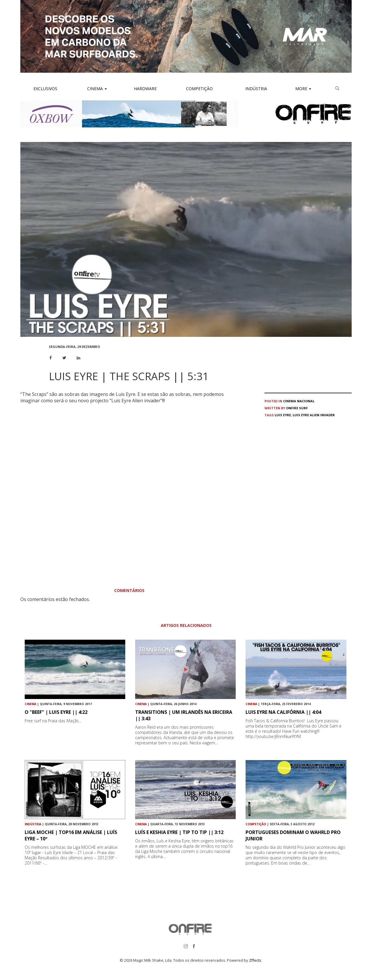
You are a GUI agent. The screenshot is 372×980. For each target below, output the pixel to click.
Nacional (306, 401)
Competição (199, 89)
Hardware (145, 89)
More (303, 89)
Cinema (96, 89)
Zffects (255, 960)
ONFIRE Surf (297, 408)
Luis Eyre (283, 415)
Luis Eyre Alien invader (314, 415)
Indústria (256, 89)
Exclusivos (45, 89)
